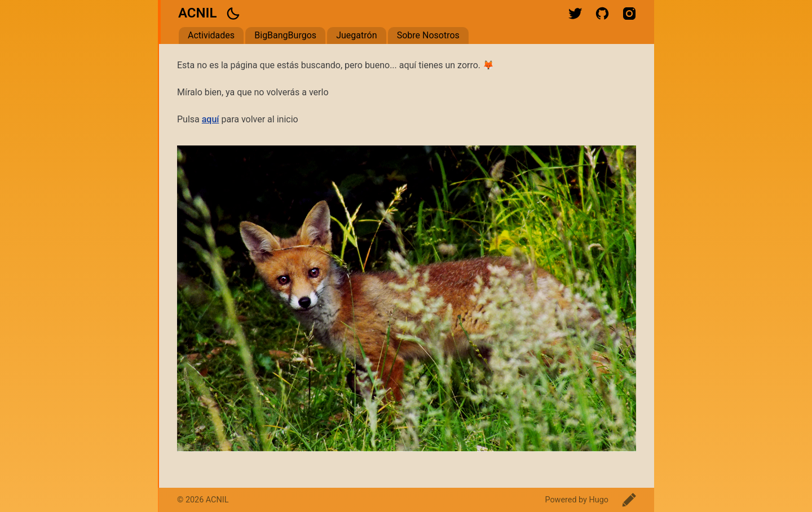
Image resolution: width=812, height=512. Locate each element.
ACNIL (197, 13)
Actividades (211, 35)
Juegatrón (356, 35)
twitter (575, 14)
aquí (211, 119)
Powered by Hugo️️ (577, 500)
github (602, 14)
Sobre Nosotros (428, 35)
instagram (629, 14)
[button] (233, 14)
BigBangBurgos (285, 35)
